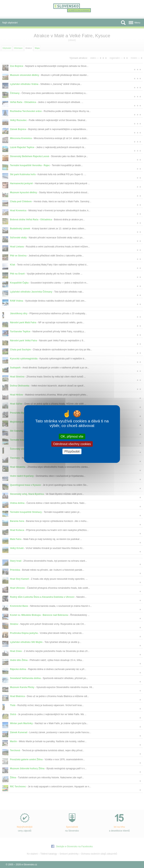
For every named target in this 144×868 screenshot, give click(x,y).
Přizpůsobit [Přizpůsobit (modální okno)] (72, 451)
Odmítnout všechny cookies (72, 444)
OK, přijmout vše (72, 436)
